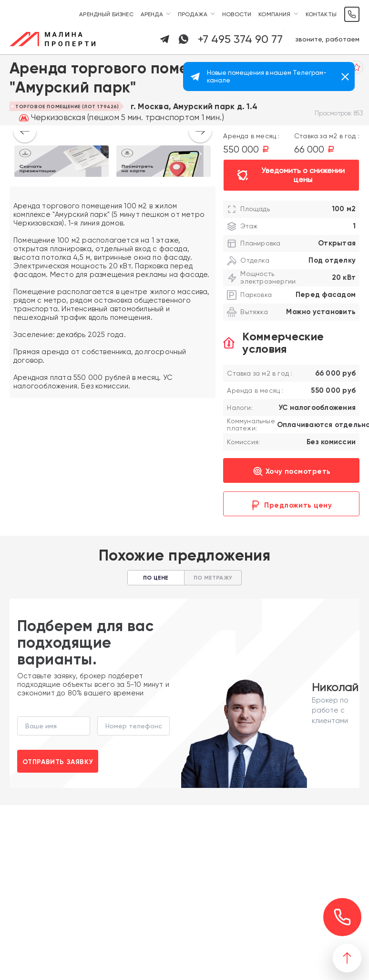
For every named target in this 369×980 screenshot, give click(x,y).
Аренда (152, 14)
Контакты (321, 14)
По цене (156, 578)
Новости (237, 14)
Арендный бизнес (106, 14)
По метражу (213, 578)
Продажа (193, 14)
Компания (274, 14)
